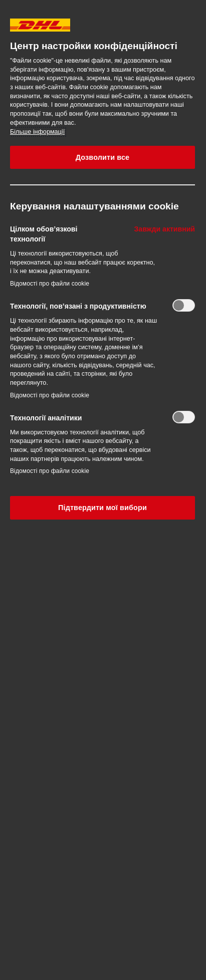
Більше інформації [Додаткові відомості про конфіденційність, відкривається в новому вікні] (37, 132)
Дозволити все (103, 157)
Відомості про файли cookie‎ (50, 284)
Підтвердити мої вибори (102, 508)
